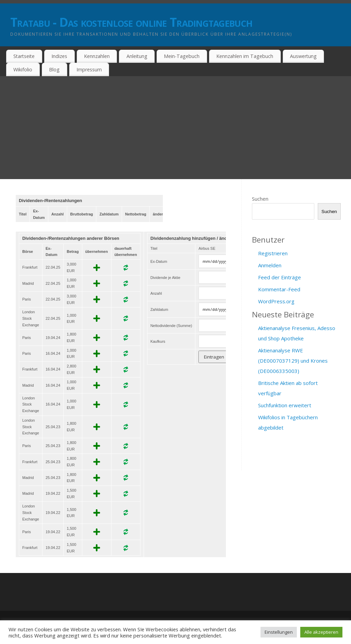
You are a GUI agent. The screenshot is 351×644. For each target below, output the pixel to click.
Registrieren (273, 253)
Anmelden (270, 265)
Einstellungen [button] (279, 632)
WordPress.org (276, 301)
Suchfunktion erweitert (285, 405)
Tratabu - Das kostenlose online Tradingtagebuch (131, 22)
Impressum (89, 69)
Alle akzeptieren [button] (321, 632)
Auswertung (303, 56)
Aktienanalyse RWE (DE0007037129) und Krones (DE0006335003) (293, 361)
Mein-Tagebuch (182, 56)
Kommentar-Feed (279, 289)
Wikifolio (23, 69)
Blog (54, 69)
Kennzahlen (97, 56)
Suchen (260, 199)
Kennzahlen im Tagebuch (245, 56)
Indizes (59, 56)
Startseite (24, 56)
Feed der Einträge (280, 277)
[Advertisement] (175, 128)
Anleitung (137, 56)
